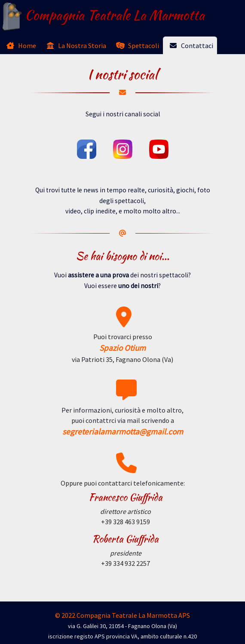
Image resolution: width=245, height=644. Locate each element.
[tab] (20, 46)
